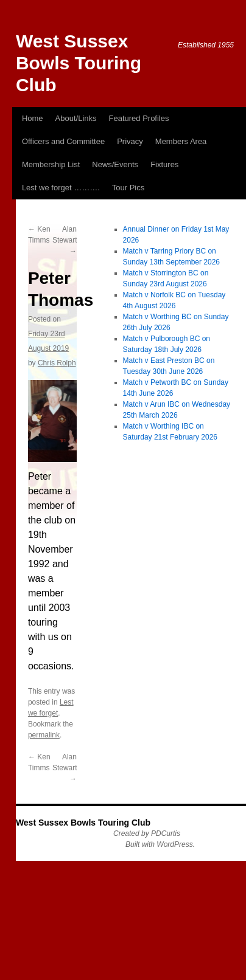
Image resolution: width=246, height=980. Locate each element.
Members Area (181, 141)
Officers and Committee (63, 141)
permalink (44, 735)
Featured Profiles (139, 118)
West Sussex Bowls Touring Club (79, 63)
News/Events (115, 164)
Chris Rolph (57, 363)
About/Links (76, 118)
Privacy (130, 141)
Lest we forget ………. (61, 188)
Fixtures (164, 164)
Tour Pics (128, 188)
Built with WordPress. (160, 844)
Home (33, 118)
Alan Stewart (65, 240)
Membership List (51, 164)
